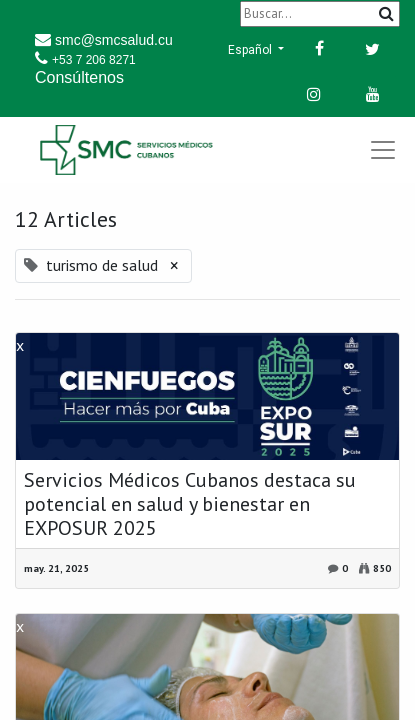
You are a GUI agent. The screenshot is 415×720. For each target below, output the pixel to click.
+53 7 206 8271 (94, 60)
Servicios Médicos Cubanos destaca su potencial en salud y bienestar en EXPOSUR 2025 (190, 504)
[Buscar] (320, 13)
